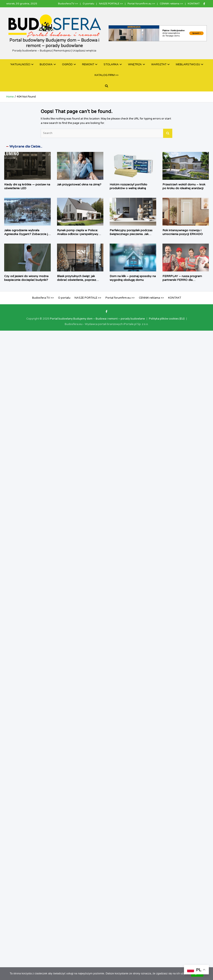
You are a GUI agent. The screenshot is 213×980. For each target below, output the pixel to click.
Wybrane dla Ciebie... (26, 146)
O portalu (88, 4)
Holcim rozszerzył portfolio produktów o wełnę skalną (128, 186)
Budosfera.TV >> (68, 4)
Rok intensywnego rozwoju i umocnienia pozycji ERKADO (183, 232)
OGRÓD (67, 64)
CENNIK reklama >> (171, 4)
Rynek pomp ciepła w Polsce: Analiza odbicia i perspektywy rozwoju (78, 234)
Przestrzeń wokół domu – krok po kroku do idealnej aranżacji (184, 186)
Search (168, 133)
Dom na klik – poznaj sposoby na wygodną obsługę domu (133, 278)
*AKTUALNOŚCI (20, 64)
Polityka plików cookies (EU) (167, 319)
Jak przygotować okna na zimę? (79, 184)
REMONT (88, 64)
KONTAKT (194, 4)
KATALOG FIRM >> (107, 75)
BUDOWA (46, 64)
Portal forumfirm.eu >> (141, 4)
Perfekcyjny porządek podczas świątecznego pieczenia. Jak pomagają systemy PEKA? (131, 234)
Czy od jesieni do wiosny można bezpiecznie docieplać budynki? (26, 278)
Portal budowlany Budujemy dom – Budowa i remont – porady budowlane (97, 319)
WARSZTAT (159, 64)
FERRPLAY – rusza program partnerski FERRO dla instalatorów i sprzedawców (182, 280)
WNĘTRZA (135, 64)
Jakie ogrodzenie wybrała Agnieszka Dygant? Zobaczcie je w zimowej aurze (27, 234)
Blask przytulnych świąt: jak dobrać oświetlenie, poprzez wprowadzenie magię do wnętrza (80, 280)
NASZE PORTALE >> (111, 4)
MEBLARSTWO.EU (188, 64)
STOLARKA (111, 64)
